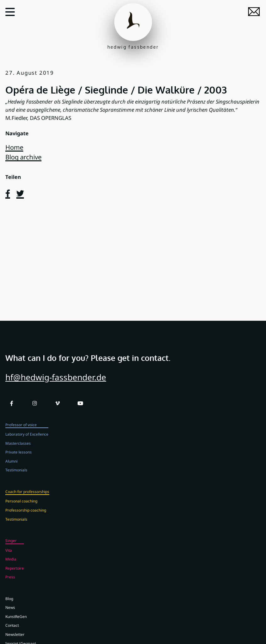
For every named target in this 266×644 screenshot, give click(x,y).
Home (14, 147)
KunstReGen (16, 621)
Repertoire (15, 572)
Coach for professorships (27, 496)
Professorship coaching (26, 515)
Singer (11, 545)
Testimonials (16, 475)
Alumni (11, 465)
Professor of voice (21, 429)
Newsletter (15, 639)
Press (10, 582)
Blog (9, 603)
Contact (12, 630)
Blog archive (23, 157)
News (10, 612)
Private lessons (19, 457)
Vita (9, 555)
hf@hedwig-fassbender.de (56, 382)
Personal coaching (21, 506)
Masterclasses (18, 448)
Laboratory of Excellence (27, 439)
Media (11, 564)
